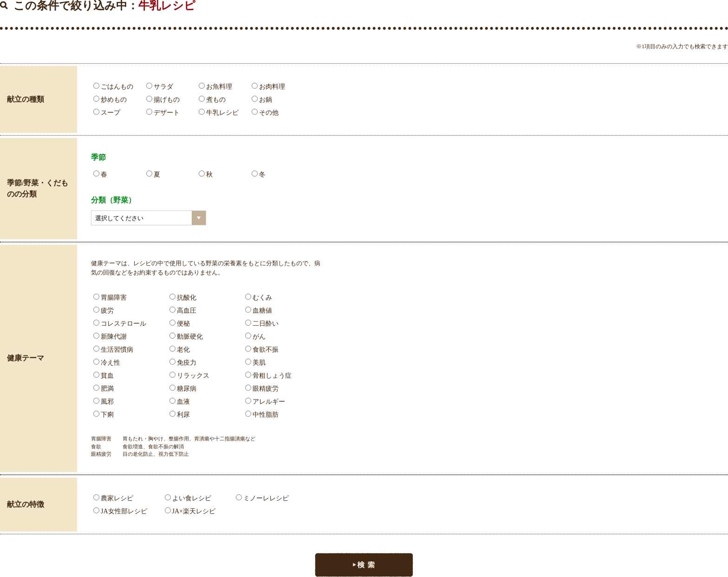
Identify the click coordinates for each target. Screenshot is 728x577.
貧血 (104, 376)
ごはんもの (113, 87)
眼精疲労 (262, 389)
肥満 (104, 389)
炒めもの (110, 100)
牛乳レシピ (219, 113)
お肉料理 (268, 87)
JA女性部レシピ (120, 511)
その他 (265, 113)
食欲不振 (262, 350)
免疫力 (183, 363)
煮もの (212, 100)
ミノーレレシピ (262, 498)
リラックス (189, 376)
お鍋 (262, 100)
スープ (107, 113)
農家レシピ (113, 498)
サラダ (160, 87)
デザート (163, 113)
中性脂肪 (262, 415)
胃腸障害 (110, 298)
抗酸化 (183, 298)
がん (255, 337)
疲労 (104, 311)
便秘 (180, 324)
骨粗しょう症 (268, 376)
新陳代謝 (110, 337)
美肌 (255, 363)
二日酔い (262, 324)
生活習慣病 (113, 350)
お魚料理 (215, 87)
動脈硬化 (186, 337)
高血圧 (183, 311)
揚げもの (163, 100)
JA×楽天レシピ (190, 511)
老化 (180, 350)
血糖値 (259, 311)
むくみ (259, 298)
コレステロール (120, 324)
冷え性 (107, 363)
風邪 (104, 402)
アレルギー (265, 402)
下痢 (104, 415)
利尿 (180, 415)
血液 (180, 402)
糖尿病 (183, 389)
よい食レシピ (188, 498)
